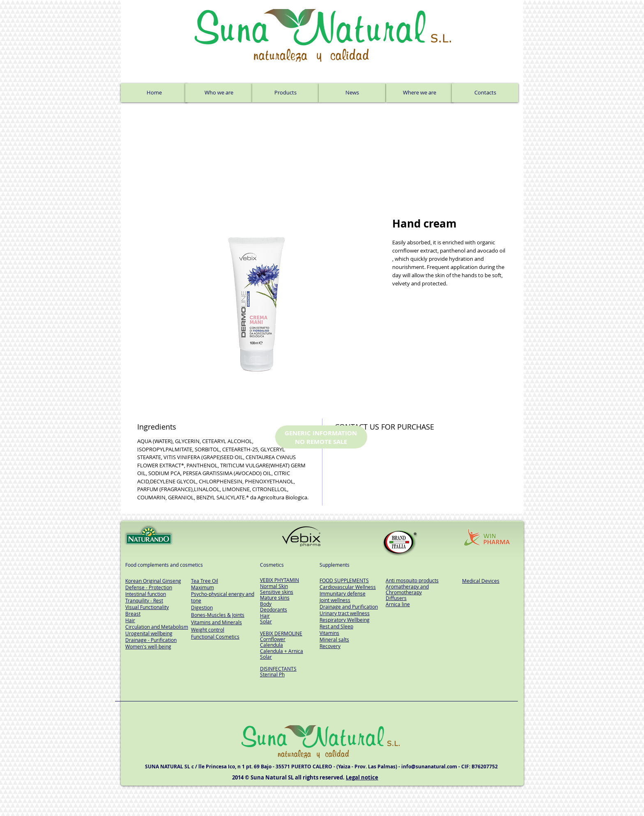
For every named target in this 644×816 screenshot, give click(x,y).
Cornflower (273, 639)
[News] (352, 93)
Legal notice (362, 777)
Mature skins (275, 598)
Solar (266, 621)
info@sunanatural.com (429, 767)
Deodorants (274, 609)
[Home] (154, 93)
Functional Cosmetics (215, 637)
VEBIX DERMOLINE (281, 633)
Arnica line (398, 604)
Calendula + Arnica (282, 651)
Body (266, 604)
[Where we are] (420, 93)
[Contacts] (485, 93)
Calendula (271, 645)
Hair (265, 616)
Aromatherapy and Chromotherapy (407, 589)
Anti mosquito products (412, 580)
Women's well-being (148, 646)
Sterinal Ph (272, 674)
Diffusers (396, 598)
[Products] (285, 93)
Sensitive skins (277, 592)
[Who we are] (219, 93)
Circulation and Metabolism (157, 627)
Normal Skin (274, 586)
